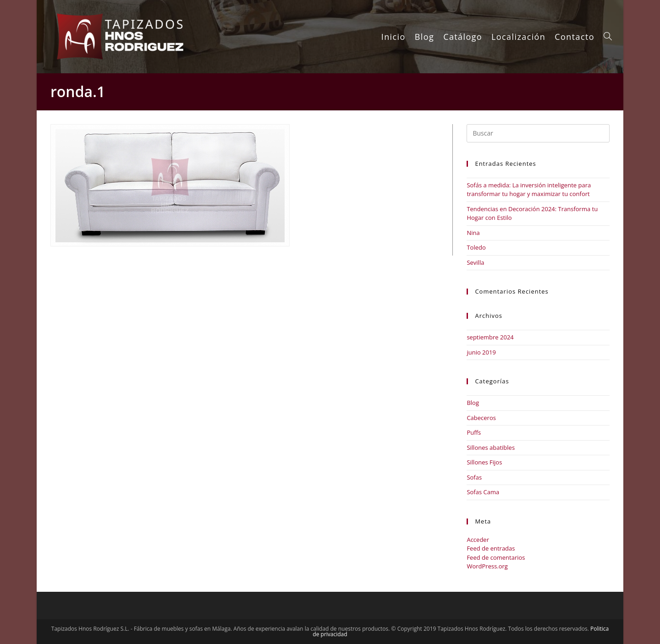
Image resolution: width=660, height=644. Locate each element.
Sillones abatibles (491, 448)
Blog (473, 403)
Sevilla (475, 262)
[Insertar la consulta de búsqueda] (538, 133)
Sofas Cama (483, 492)
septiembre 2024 (490, 337)
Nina (473, 233)
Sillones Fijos (484, 462)
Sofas (474, 477)
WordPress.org (487, 566)
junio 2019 (481, 352)
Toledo (476, 247)
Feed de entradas (491, 548)
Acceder (478, 540)
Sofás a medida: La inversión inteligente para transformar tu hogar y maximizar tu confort (529, 190)
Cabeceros (481, 418)
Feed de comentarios (496, 557)
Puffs (474, 432)
